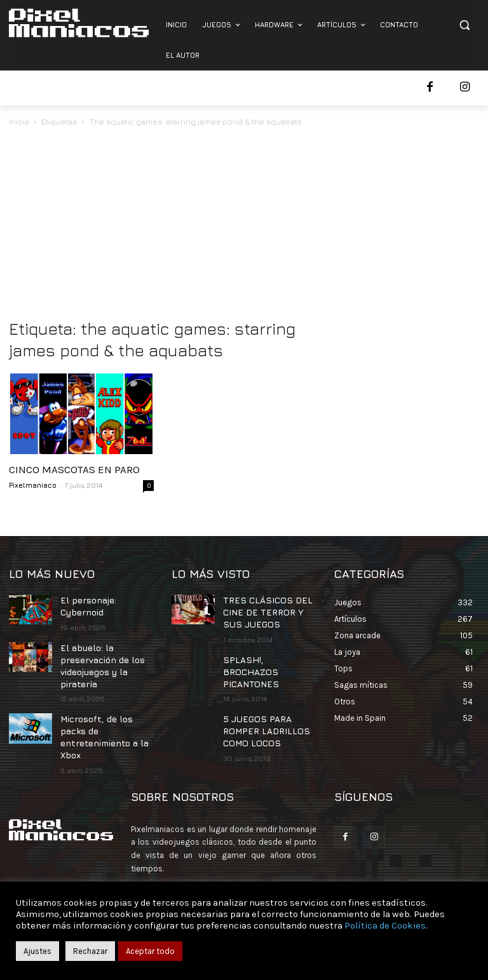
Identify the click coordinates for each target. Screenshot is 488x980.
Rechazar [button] (90, 951)
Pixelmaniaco (33, 485)
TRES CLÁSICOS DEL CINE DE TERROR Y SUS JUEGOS (267, 610)
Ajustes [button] (37, 951)
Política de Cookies (385, 926)
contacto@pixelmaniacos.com (241, 871)
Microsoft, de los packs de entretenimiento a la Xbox (106, 721)
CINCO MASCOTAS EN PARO (74, 469)
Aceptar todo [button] (150, 951)
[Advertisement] (244, 224)
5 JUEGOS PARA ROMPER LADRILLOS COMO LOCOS (260, 710)
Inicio (19, 122)
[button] (464, 25)
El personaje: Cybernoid (86, 605)
